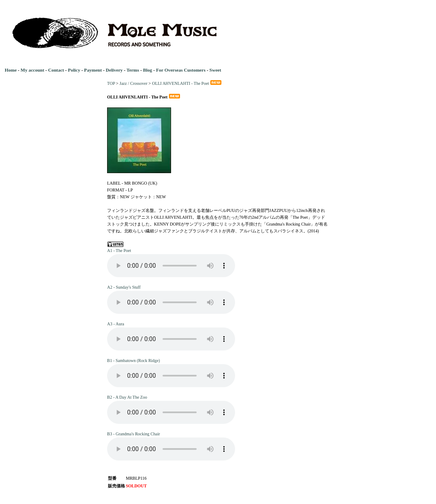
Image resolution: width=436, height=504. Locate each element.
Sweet (215, 70)
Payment (93, 70)
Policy (74, 70)
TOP (111, 83)
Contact (56, 70)
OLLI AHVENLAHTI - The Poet (187, 83)
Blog (147, 70)
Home (11, 70)
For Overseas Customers (181, 70)
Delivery (114, 70)
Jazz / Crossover (134, 83)
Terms (133, 70)
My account (32, 70)
